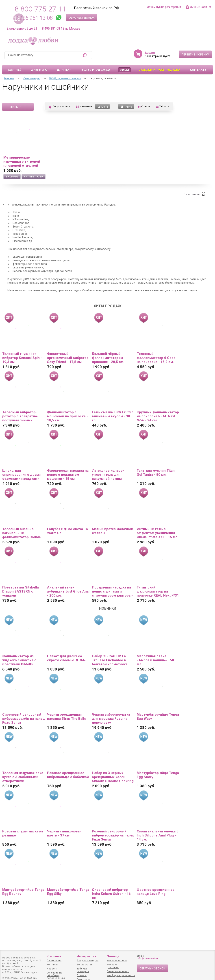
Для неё (14, 70)
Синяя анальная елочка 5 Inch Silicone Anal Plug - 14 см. (158, 835)
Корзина (150, 52)
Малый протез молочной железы (113, 531)
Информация (86, 956)
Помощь (113, 956)
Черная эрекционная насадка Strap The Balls (66, 717)
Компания (54, 956)
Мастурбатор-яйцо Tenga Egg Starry (158, 775)
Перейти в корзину (195, 55)
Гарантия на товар (118, 971)
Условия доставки (113, 966)
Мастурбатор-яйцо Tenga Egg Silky (68, 892)
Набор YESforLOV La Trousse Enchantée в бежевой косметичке (110, 660)
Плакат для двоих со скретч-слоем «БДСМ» (66, 658)
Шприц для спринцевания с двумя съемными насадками (21, 475)
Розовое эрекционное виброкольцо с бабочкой (68, 775)
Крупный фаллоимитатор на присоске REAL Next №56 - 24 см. (158, 416)
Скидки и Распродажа (160, 70)
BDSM (124, 70)
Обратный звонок (82, 18)
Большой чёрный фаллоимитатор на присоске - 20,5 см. (108, 358)
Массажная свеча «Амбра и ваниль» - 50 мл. (155, 660)
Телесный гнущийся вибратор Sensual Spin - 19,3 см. (22, 358)
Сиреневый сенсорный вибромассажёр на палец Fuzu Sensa (24, 719)
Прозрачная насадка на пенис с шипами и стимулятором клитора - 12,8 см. (112, 591)
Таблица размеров (83, 970)
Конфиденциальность (121, 975)
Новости (52, 969)
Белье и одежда (96, 70)
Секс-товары (32, 79)
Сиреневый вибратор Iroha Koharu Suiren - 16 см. (111, 894)
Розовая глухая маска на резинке (23, 833)
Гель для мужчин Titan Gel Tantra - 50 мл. (156, 473)
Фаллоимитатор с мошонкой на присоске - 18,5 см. (67, 416)
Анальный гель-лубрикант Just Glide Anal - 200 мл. (68, 591)
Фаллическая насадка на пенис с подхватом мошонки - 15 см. (68, 475)
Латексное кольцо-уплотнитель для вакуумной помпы (108, 475)
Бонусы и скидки (88, 961)
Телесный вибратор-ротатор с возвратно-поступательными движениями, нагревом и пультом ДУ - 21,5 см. (23, 416)
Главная (9, 79)
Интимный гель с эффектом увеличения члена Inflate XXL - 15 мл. (157, 533)
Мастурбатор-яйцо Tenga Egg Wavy (158, 717)
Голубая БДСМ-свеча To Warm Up (67, 531)
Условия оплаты (117, 961)
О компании (54, 961)
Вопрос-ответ (85, 965)
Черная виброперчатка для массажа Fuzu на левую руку (111, 719)
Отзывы (82, 975)
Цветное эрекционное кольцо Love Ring (156, 892)
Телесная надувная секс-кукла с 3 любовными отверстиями (23, 777)
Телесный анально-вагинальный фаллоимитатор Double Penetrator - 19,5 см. (22, 533)
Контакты (199, 70)
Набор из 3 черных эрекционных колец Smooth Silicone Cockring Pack (113, 777)
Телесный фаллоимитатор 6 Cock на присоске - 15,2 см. (156, 358)
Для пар (64, 70)
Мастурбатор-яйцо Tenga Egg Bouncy (23, 892)
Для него (39, 70)
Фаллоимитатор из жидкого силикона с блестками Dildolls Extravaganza (19, 660)
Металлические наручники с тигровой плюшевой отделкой (22, 161)
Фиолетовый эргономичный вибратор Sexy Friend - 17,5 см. (68, 358)
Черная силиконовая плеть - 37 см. (64, 833)
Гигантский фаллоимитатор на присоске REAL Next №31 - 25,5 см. (158, 591)
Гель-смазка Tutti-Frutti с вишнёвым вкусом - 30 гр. (113, 416)
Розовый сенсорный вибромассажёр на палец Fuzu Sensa (113, 835)
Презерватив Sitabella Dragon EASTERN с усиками (21, 591)
